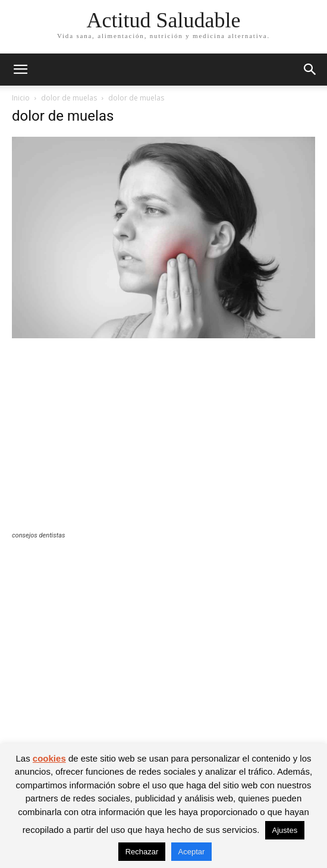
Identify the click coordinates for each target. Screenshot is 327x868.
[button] (20, 70)
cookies (49, 758)
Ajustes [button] (285, 830)
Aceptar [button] (192, 852)
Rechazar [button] (142, 852)
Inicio (21, 98)
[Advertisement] (164, 442)
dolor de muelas (69, 98)
